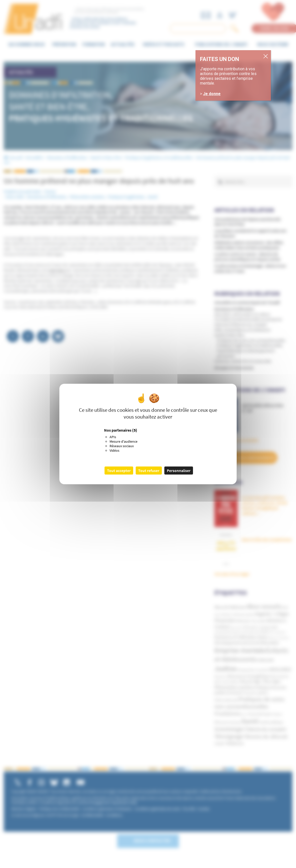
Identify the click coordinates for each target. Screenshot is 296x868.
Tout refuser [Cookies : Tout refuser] (149, 471)
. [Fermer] (286, 52)
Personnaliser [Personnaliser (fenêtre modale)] (179, 471)
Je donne (228, 90)
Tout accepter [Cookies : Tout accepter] (119, 471)
